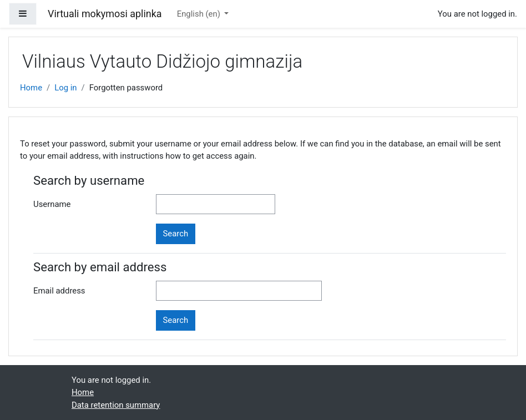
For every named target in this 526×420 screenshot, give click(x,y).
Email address (59, 291)
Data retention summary (116, 405)
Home (31, 88)
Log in (65, 88)
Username (52, 204)
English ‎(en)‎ (200, 14)
